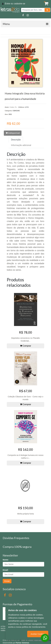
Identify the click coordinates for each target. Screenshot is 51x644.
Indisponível (13, 133)
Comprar (26, 346)
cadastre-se (19, 4)
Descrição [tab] (16, 140)
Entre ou (9, 4)
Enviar (7, 581)
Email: (6, 570)
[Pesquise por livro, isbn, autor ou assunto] (33, 10)
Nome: (6, 560)
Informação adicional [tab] (21, 145)
